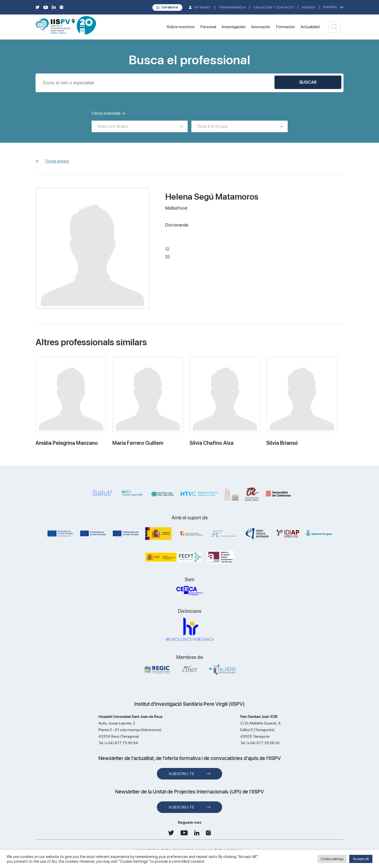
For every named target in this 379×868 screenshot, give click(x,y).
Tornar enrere (57, 161)
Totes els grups (212, 126)
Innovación (261, 27)
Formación (285, 27)
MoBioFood (176, 208)
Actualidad (310, 27)
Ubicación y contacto (274, 8)
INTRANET (203, 8)
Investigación (234, 27)
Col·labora (169, 7)
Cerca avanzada (109, 113)
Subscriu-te (181, 774)
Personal (208, 27)
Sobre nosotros (181, 27)
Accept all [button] (361, 859)
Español (331, 7)
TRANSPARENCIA (233, 8)
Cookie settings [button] (332, 859)
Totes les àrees (112, 126)
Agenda (309, 8)
